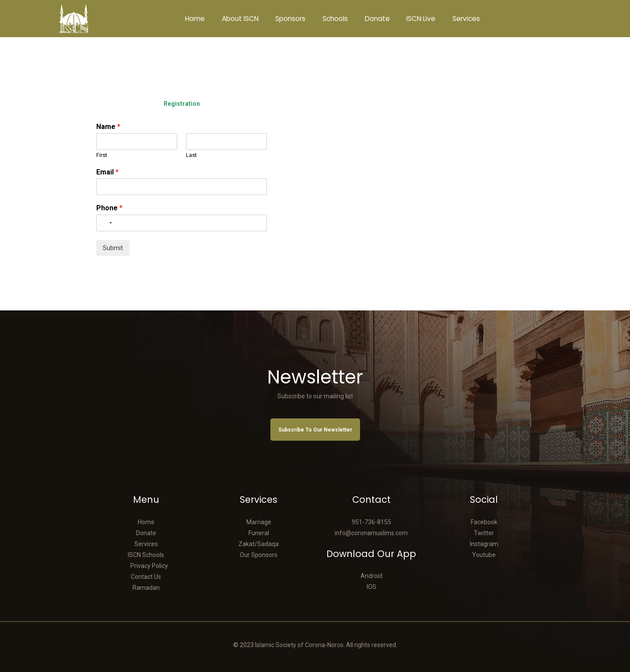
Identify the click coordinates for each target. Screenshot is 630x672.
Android (371, 576)
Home (146, 522)
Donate (146, 533)
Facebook (484, 522)
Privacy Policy (149, 566)
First (102, 155)
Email (107, 172)
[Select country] (105, 223)
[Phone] (182, 223)
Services (146, 544)
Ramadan (146, 588)
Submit (113, 248)
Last (191, 155)
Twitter (484, 533)
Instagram (484, 544)
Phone (109, 208)
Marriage (259, 522)
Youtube (484, 555)
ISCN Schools (146, 555)
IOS (371, 587)
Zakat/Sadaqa (259, 544)
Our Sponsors (259, 555)
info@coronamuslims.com (371, 533)
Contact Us (146, 577)
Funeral (259, 533)
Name (108, 127)
